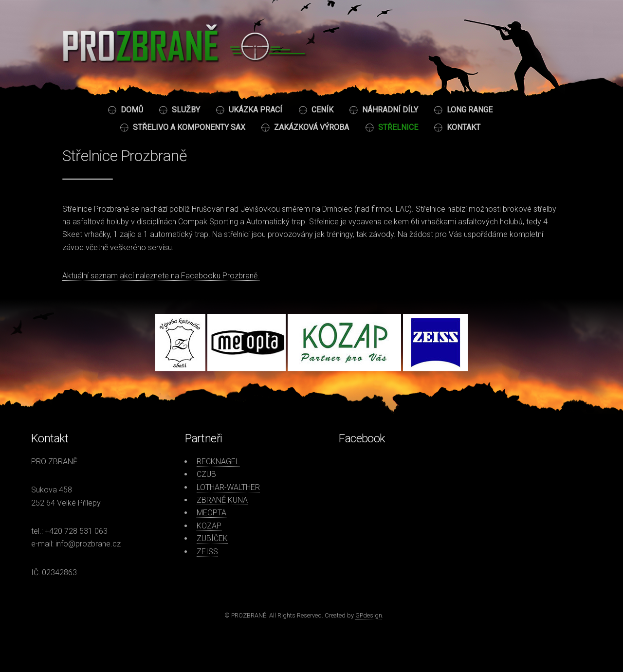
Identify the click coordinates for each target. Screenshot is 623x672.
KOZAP (209, 526)
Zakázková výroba (311, 127)
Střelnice (398, 127)
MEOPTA (211, 513)
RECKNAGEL (218, 462)
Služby (186, 110)
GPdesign (369, 615)
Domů (132, 110)
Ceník (322, 110)
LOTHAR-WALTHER (228, 487)
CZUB (206, 474)
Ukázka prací (256, 110)
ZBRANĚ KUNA (222, 500)
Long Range (470, 110)
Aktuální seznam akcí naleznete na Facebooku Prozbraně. (161, 276)
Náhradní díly (390, 110)
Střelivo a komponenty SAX (189, 127)
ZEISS (207, 552)
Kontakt (464, 127)
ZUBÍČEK (212, 538)
